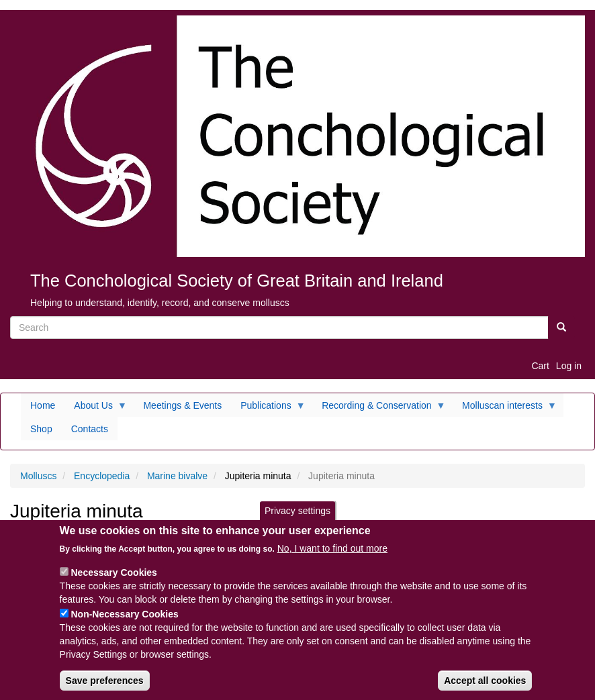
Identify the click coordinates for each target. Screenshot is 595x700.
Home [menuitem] (43, 405)
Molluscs (38, 476)
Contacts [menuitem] (90, 429)
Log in (569, 366)
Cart (540, 366)
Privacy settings (297, 521)
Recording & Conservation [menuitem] (379, 409)
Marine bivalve (177, 476)
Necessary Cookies (113, 583)
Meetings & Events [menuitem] (182, 405)
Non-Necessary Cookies (124, 625)
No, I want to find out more (332, 559)
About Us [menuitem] (96, 409)
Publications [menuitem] (268, 409)
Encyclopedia (102, 476)
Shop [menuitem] (41, 429)
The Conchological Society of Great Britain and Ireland (237, 281)
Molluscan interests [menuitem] (505, 409)
